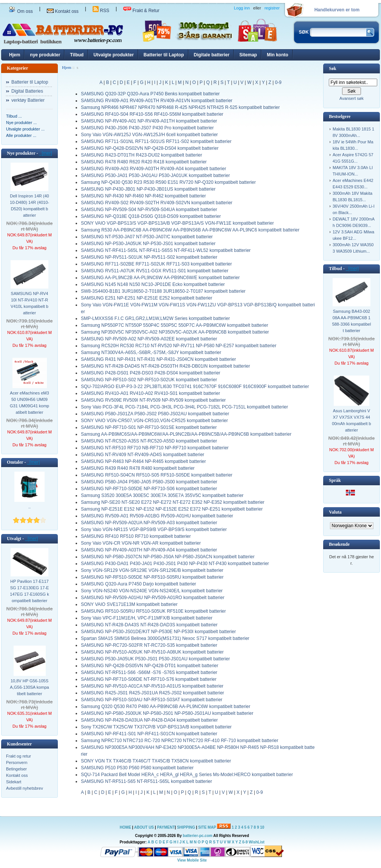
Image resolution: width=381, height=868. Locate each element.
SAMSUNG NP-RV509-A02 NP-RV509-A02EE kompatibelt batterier (149, 339)
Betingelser (16, 769)
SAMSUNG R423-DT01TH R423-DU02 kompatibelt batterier (142, 155)
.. (29, 507)
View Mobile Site (192, 860)
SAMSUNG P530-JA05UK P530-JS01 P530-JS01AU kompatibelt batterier (155, 659)
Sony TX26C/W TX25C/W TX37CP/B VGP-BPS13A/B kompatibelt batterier (156, 727)
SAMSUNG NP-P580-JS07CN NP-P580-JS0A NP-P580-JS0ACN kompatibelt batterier (168, 557)
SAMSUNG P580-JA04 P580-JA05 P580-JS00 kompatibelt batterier (149, 482)
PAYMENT (166, 827)
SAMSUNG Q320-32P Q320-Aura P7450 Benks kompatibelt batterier (150, 94)
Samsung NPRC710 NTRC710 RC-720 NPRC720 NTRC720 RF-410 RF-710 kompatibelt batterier (180, 741)
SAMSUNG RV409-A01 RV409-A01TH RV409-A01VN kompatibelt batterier (157, 101)
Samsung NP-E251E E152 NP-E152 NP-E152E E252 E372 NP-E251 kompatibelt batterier (172, 509)
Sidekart (14, 782)
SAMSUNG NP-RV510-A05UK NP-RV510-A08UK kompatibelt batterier (152, 652)
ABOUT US (145, 827)
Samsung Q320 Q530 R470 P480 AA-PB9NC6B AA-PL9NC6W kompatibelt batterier (166, 707)
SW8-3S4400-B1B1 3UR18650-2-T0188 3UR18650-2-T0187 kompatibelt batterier (163, 291)
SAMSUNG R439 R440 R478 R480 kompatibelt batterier (138, 468)
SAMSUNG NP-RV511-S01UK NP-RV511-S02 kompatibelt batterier (149, 257)
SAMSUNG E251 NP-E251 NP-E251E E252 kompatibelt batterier (147, 298)
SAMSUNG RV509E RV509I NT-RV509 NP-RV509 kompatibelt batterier (153, 400)
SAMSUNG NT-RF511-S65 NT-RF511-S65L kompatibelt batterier (146, 781)
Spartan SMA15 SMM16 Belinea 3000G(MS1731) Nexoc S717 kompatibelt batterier (165, 638)
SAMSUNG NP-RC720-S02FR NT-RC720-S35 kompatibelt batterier (149, 645)
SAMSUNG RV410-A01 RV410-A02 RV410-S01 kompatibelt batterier (150, 393)
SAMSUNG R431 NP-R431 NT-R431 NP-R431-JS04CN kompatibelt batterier (158, 359)
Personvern (17, 762)
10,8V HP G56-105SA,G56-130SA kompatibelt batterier (29, 687)
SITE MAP (207, 827)
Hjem (15, 55)
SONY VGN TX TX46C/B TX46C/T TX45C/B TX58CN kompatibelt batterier (156, 761)
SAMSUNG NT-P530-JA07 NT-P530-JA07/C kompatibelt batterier (147, 237)
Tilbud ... (14, 116)
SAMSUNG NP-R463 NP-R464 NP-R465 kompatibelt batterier (143, 461)
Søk (332, 68)
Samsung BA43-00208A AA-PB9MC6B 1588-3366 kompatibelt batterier (352, 321)
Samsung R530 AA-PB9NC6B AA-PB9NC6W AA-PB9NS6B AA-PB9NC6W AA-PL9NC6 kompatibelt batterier (190, 230)
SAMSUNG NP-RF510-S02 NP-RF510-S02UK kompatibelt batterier (149, 380)
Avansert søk (352, 98)
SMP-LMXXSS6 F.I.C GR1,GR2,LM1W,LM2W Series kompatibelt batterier (155, 318)
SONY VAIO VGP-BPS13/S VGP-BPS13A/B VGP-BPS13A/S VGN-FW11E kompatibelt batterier (177, 223)
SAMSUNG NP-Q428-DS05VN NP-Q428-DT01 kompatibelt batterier (149, 666)
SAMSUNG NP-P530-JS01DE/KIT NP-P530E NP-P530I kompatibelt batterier (158, 632)
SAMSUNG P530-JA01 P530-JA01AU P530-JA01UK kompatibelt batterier (155, 175)
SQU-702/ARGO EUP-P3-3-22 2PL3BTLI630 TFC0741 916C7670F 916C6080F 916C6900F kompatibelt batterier (195, 387)
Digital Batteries (27, 91)
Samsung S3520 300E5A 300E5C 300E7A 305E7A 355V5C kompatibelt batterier (162, 495)
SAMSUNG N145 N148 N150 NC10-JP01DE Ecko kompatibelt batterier (153, 284)
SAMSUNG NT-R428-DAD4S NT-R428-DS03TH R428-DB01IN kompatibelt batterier (166, 366)
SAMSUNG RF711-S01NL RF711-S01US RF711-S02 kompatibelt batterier (156, 141)
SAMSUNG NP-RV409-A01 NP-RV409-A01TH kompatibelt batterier (149, 121)
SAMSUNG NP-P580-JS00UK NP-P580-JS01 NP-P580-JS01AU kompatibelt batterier (167, 713)
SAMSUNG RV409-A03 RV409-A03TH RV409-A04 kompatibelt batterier (153, 169)
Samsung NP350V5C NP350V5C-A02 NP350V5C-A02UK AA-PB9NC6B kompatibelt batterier (175, 332)
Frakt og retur (19, 756)
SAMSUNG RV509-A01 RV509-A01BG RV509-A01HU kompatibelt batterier (157, 516)
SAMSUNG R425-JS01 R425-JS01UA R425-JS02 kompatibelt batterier (153, 693)
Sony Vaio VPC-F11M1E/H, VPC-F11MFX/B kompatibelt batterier (147, 618)
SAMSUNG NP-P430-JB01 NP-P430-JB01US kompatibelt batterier (148, 189)
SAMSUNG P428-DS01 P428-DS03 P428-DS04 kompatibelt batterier (151, 373)
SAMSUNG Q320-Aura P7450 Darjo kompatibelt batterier (139, 584)
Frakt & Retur (141, 11)
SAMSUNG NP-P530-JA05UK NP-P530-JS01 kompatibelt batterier (148, 244)
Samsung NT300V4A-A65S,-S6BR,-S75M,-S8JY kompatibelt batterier (151, 352)
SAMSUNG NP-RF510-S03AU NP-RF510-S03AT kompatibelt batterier (152, 700)
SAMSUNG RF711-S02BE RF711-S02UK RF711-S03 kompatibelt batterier (156, 264)
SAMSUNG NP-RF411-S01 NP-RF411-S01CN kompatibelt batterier (149, 734)
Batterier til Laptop (164, 55)
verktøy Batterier (28, 100)
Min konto (278, 55)
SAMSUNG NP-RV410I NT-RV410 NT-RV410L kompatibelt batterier (29, 303)
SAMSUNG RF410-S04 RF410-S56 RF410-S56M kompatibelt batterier (152, 114)
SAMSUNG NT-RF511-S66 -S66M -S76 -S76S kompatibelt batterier (149, 672)
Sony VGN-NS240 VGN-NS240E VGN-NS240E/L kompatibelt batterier (152, 591)
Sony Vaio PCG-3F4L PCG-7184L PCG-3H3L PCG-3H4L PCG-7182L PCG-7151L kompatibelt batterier (184, 407)
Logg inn (242, 8)
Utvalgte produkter (114, 55)
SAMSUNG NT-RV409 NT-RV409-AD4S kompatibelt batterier (142, 455)
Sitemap (248, 55)
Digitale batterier (212, 55)
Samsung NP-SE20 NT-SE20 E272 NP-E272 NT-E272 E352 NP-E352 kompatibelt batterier (173, 502)
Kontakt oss (63, 11)
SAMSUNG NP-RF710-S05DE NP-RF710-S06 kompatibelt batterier (149, 489)
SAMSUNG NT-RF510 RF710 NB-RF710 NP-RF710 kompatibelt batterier (155, 448)
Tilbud (77, 55)
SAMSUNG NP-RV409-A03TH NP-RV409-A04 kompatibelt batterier (149, 550)
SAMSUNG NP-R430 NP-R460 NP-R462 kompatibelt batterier (143, 196)
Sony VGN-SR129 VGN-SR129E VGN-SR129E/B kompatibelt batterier (152, 570)
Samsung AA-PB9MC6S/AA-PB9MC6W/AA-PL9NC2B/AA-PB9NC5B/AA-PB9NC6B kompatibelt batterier (186, 434)
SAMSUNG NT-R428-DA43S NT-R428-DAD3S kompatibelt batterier (149, 625)
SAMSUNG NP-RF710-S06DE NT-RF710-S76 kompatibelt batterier (149, 679)
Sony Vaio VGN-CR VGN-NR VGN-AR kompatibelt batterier (141, 543)
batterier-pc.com (198, 836)
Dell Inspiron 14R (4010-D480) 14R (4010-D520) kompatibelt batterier (29, 206)
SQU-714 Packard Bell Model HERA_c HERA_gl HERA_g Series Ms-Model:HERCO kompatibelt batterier (187, 775)
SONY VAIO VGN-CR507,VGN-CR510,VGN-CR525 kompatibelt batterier (154, 421)
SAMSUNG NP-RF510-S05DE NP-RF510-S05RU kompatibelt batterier (152, 577)
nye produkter (45, 55)
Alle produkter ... (21, 135)
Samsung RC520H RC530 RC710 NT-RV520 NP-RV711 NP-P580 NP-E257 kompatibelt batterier (179, 346)
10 (262, 827)
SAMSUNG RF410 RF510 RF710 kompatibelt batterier (136, 536)
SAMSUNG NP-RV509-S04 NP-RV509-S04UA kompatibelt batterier (149, 210)
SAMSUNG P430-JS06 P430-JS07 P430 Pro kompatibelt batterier (147, 128)
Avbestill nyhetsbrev (25, 788)
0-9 (278, 82)
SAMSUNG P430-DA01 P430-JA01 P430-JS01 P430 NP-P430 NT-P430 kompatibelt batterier (175, 564)
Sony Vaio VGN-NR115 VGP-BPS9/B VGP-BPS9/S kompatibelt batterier (154, 529)
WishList (257, 842)
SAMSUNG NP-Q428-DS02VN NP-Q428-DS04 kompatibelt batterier (150, 148)
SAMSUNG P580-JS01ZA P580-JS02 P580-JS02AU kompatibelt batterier (155, 414)
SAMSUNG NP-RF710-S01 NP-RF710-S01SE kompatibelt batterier (149, 427)
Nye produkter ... (21, 123)
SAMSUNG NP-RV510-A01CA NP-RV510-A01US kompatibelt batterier (152, 686)
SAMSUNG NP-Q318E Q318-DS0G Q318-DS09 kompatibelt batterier (151, 216)
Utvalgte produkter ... (25, 129)
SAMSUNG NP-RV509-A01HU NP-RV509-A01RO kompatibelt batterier (153, 598)
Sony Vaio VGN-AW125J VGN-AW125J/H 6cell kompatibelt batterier (149, 135)
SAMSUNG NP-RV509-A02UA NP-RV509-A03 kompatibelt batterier (149, 523)
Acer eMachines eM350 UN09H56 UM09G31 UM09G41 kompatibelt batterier (29, 403)
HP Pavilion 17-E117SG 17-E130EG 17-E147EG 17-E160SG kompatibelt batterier (29, 591)
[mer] (46, 153)
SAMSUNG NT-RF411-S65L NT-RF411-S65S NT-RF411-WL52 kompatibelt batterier (166, 250)
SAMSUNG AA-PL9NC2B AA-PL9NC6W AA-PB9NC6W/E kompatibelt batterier (160, 278)
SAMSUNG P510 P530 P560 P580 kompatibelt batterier (137, 768)
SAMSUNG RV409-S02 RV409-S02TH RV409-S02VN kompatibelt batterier (157, 203)
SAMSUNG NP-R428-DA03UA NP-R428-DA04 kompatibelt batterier (149, 720)
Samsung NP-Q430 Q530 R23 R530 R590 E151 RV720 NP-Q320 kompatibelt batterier (168, 182)
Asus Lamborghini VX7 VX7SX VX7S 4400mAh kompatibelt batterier (351, 420)
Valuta (335, 512)
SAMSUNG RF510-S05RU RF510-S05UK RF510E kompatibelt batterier (153, 611)
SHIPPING (186, 827)
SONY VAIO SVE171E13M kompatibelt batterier (129, 604)
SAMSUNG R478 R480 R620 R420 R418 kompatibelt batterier (144, 162)
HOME (125, 827)
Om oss (21, 11)
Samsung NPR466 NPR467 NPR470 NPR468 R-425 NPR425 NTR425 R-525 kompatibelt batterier (180, 107)
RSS (101, 11)
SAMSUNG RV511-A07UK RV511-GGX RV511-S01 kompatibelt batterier (155, 271)
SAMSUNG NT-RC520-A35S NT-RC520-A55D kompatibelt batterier (149, 441)
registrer (272, 8)
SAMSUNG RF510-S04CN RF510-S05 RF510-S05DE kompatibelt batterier (157, 475)
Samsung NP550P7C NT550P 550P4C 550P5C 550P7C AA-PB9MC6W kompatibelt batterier (174, 325)
